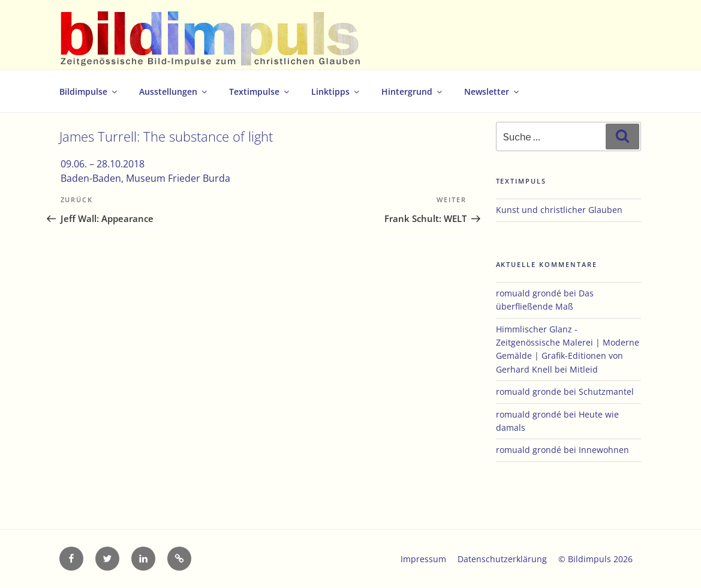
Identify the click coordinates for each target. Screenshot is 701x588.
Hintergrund (413, 91)
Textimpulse (260, 91)
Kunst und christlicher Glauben (559, 210)
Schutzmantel (606, 391)
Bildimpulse (89, 91)
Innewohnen (604, 450)
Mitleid (584, 369)
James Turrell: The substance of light (166, 136)
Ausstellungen (174, 91)
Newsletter (492, 91)
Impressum (423, 559)
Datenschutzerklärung (502, 559)
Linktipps (336, 91)
